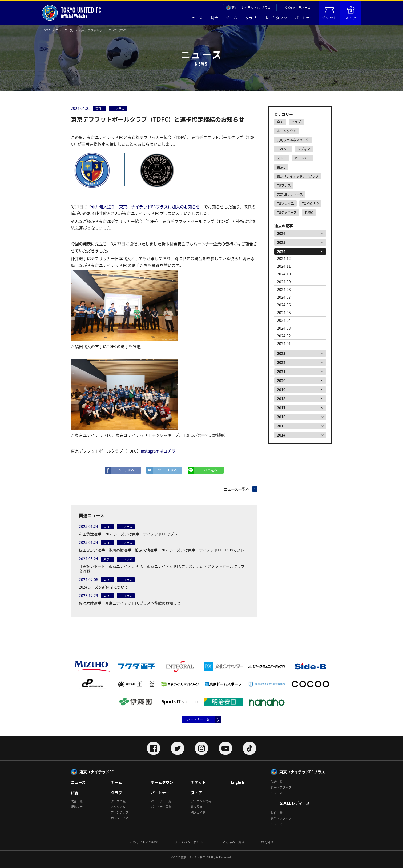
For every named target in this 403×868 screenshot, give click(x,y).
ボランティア (120, 818)
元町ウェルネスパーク (293, 140)
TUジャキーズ (287, 213)
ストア (351, 13)
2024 (281, 251)
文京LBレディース (298, 8)
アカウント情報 (201, 801)
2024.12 (284, 258)
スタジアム (118, 807)
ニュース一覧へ (237, 489)
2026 (281, 233)
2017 (281, 408)
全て (280, 122)
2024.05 (284, 313)
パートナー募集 (161, 807)
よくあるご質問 (233, 842)
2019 (281, 390)
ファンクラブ (120, 812)
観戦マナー (78, 807)
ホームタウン (276, 18)
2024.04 (284, 320)
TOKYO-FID (310, 203)
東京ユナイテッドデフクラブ (298, 176)
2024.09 (284, 282)
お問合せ (267, 842)
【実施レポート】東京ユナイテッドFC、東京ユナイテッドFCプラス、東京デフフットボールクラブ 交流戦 (164, 569)
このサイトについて (144, 842)
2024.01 (284, 343)
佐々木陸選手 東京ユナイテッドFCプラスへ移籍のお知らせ (130, 603)
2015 (281, 426)
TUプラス (284, 185)
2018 (281, 399)
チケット (329, 14)
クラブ (251, 18)
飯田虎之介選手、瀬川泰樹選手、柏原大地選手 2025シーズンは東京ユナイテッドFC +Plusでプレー (163, 550)
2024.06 (284, 305)
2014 (281, 435)
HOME (46, 30)
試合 (214, 18)
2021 (281, 371)
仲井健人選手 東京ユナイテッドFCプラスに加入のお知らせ (146, 207)
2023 (281, 353)
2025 (281, 242)
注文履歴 (197, 807)
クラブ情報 (118, 801)
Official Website (72, 13)
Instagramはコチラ (158, 451)
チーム (232, 18)
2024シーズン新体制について (104, 587)
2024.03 (284, 328)
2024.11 (284, 266)
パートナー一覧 (198, 719)
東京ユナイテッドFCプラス (251, 8)
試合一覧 (77, 801)
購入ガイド (198, 812)
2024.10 (284, 274)
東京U (281, 167)
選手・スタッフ (281, 787)
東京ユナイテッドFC (97, 772)
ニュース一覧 (64, 30)
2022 (281, 362)
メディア (304, 149)
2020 (281, 381)
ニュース (195, 18)
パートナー (304, 18)
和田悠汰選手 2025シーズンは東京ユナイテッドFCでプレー (130, 534)
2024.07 (284, 297)
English (237, 782)
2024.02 (284, 336)
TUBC (309, 213)
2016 (281, 417)
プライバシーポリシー (190, 842)
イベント (283, 149)
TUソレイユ (285, 203)
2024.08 (284, 289)
